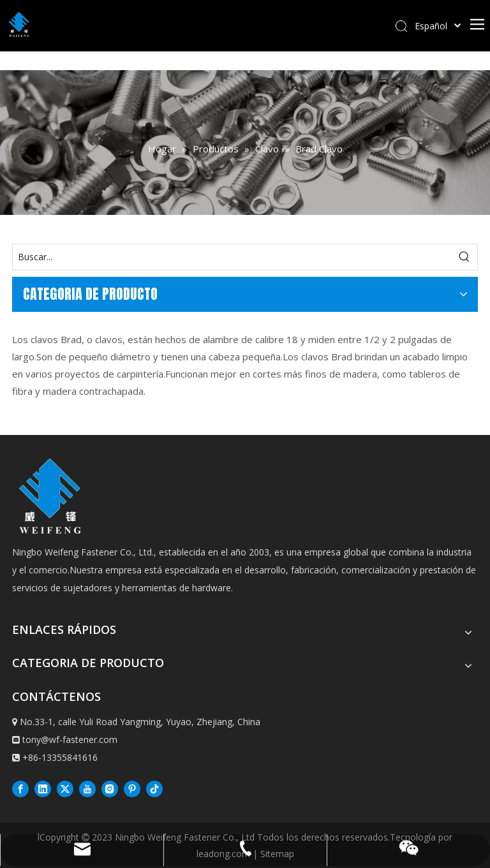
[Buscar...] (232, 257)
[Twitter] (65, 788)
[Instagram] (110, 788)
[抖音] (154, 788)
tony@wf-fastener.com (70, 739)
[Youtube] (87, 788)
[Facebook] (20, 788)
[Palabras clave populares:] (464, 257)
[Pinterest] (132, 788)
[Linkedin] (43, 788)
